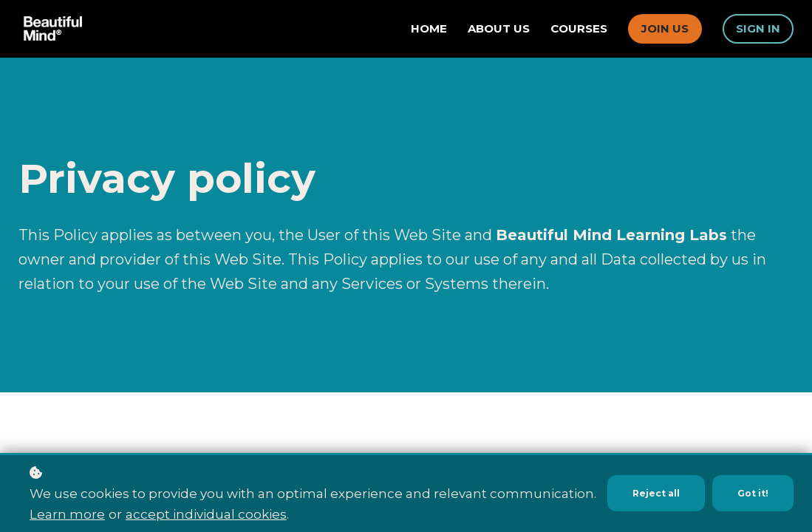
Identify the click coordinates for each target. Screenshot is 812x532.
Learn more (67, 514)
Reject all (650, 483)
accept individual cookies (206, 514)
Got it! (751, 483)
